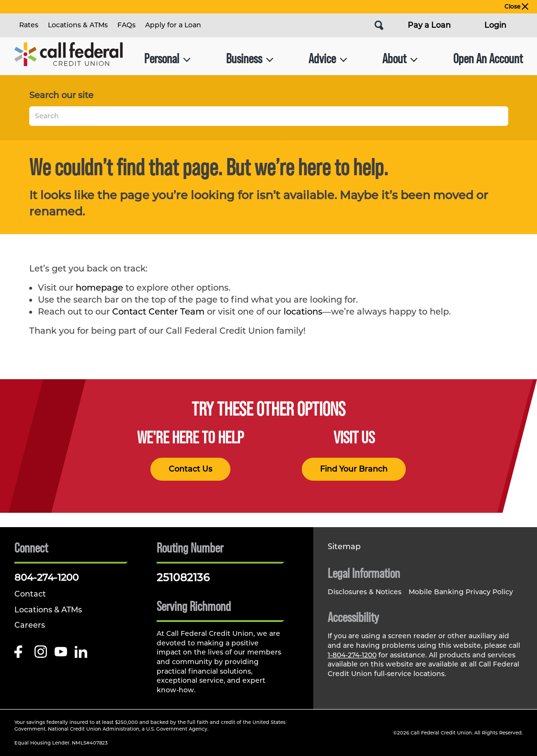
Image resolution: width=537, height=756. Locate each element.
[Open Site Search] (379, 25)
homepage (99, 288)
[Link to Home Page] (69, 59)
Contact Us (190, 469)
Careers (30, 625)
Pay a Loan (429, 25)
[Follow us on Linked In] (81, 654)
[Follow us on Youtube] (61, 654)
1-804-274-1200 (352, 655)
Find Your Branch (354, 469)
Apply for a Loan (173, 25)
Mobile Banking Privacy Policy (461, 592)
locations (303, 312)
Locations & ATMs (78, 25)
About (400, 59)
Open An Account (488, 59)
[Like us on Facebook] (21, 654)
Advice (328, 59)
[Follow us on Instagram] (41, 654)
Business (250, 59)
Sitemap (344, 547)
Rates (29, 25)
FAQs (126, 25)
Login (495, 25)
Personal (167, 59)
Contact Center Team (158, 312)
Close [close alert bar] (516, 6)
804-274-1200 (46, 577)
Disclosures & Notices (365, 592)
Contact (30, 594)
